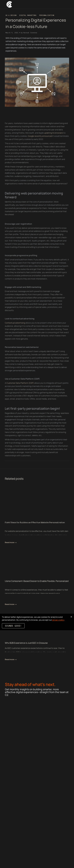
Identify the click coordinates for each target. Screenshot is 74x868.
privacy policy (58, 620)
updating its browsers (54, 139)
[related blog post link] (37, 503)
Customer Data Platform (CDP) (20, 389)
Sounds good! (13, 626)
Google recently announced (40, 142)
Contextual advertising (15, 329)
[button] (68, 4)
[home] (9, 4)
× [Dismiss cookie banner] (71, 617)
